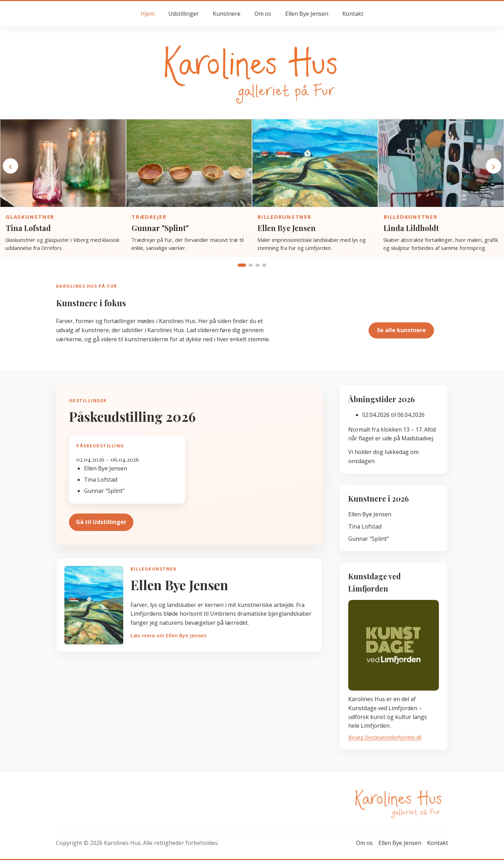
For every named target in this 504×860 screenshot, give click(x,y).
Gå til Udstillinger (101, 522)
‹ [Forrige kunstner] (10, 166)
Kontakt (353, 14)
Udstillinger (184, 14)
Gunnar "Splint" (160, 228)
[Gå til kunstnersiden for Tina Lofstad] (63, 163)
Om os (263, 14)
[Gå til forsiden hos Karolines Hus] (252, 72)
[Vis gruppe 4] (264, 265)
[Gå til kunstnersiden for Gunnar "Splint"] (189, 163)
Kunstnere (227, 14)
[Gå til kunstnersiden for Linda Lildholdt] (441, 163)
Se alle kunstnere (401, 330)
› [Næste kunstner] (493, 166)
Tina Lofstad (28, 228)
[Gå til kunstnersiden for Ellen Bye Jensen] (315, 163)
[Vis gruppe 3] (258, 265)
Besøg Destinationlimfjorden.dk (385, 737)
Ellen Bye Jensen (307, 14)
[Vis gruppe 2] (251, 265)
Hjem (148, 14)
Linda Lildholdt (411, 228)
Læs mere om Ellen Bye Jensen (169, 635)
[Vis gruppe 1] (242, 265)
